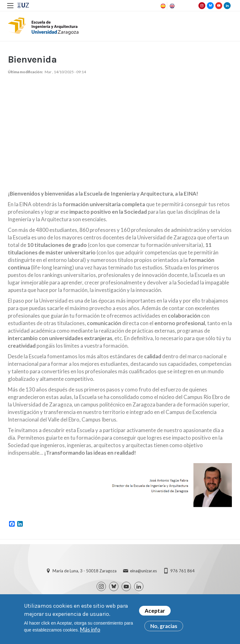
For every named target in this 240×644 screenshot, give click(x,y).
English (172, 6)
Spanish (162, 6)
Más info (90, 629)
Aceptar (155, 611)
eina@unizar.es (143, 571)
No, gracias (164, 626)
